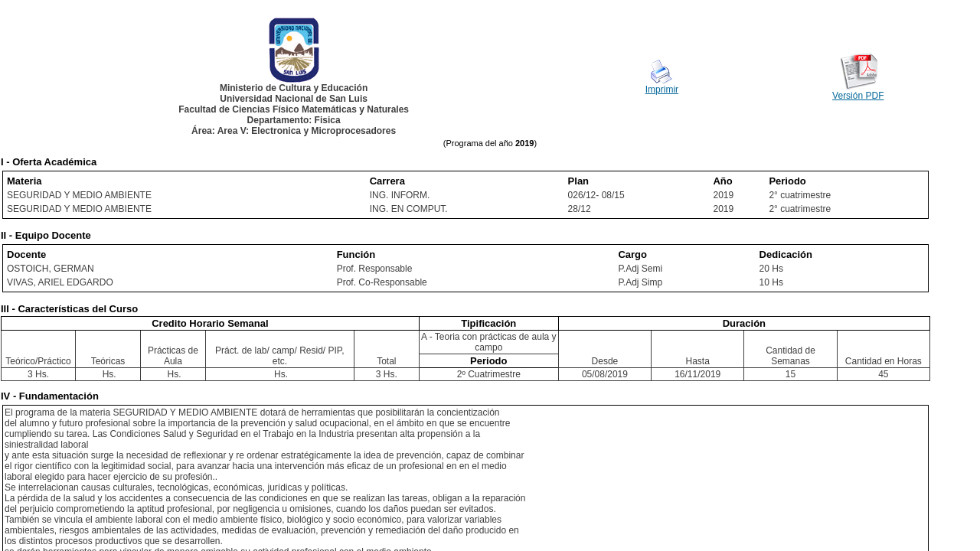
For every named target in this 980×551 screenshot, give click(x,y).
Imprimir (662, 90)
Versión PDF (858, 96)
